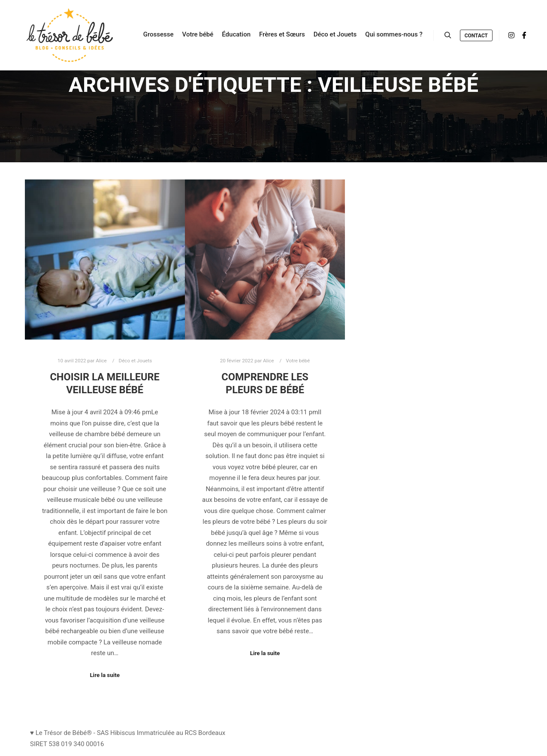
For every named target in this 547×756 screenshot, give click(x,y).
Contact (476, 36)
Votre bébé (298, 361)
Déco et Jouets (135, 361)
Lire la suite (105, 675)
